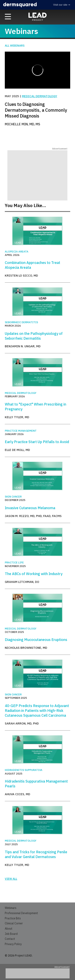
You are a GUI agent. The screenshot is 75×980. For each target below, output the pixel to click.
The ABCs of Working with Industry (34, 574)
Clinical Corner (14, 923)
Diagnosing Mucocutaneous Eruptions (36, 640)
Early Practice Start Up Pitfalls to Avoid (37, 442)
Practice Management (21, 431)
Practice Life (14, 563)
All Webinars (15, 46)
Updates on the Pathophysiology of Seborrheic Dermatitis (34, 336)
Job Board (11, 934)
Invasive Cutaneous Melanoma (30, 508)
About (9, 929)
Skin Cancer (13, 497)
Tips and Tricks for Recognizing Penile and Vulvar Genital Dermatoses (36, 854)
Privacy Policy (13, 944)
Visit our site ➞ (62, 5)
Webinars (11, 908)
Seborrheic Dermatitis (21, 322)
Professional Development (21, 913)
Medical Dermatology (39, 96)
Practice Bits (13, 918)
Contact (10, 939)
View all (11, 879)
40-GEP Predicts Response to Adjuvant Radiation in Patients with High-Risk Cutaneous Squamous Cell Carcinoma (37, 711)
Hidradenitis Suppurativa (24, 770)
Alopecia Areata (17, 252)
